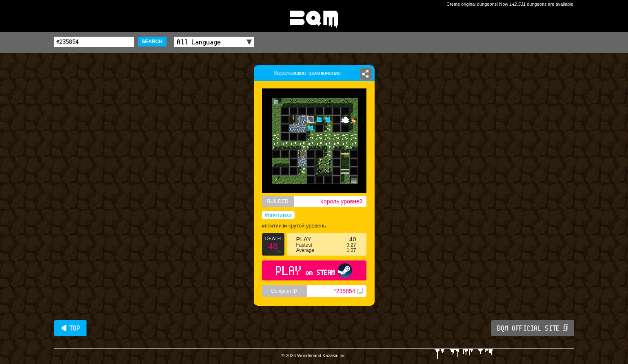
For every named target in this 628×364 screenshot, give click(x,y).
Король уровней (342, 201)
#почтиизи (278, 215)
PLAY (314, 270)
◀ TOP (70, 328)
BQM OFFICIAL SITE (533, 328)
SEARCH (152, 42)
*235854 (348, 291)
